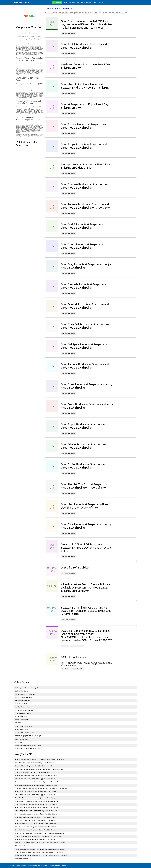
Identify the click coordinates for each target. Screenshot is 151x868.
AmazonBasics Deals (22, 729)
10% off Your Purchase (22, 859)
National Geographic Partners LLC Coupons (29, 736)
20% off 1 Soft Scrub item (23, 846)
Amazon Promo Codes (22, 720)
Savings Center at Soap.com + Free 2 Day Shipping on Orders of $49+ (37, 782)
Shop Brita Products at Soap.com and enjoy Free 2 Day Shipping (35, 840)
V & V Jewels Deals (21, 717)
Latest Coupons (98, 2)
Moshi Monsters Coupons (23, 701)
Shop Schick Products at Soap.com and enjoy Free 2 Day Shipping (36, 763)
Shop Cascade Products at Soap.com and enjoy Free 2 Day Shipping (36, 801)
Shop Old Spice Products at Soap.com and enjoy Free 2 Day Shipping (37, 811)
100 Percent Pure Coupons (24, 697)
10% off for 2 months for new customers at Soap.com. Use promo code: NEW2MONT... (42, 856)
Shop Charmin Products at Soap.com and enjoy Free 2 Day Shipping (36, 785)
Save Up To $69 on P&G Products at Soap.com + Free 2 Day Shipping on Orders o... (41, 843)
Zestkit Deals (19, 742)
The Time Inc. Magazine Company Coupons (29, 749)
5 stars (37, 33)
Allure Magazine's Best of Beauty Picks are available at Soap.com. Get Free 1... (40, 849)
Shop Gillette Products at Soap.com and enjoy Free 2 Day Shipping (36, 827)
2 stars (26, 33)
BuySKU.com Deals (21, 704)
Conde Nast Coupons (22, 739)
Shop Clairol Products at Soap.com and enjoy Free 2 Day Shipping (36, 795)
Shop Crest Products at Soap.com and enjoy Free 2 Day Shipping (35, 817)
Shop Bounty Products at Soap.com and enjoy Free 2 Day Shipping (36, 776)
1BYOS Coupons (21, 723)
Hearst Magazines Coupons (24, 726)
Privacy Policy (36, 866)
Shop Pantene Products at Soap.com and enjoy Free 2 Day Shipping (36, 814)
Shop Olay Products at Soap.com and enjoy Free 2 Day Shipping (35, 798)
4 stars (33, 33)
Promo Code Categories (84, 2)
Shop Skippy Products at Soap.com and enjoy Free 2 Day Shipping (36, 824)
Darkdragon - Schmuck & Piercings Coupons (29, 688)
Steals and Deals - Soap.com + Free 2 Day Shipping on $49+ (34, 766)
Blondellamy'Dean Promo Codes (25, 694)
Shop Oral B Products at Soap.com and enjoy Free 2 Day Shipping (36, 792)
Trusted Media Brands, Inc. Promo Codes (28, 745)
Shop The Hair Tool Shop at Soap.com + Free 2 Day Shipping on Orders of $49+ (40, 833)
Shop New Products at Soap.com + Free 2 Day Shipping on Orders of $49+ (38, 836)
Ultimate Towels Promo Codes (24, 733)
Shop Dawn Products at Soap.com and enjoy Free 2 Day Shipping (36, 820)
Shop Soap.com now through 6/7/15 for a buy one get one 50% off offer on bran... (40, 760)
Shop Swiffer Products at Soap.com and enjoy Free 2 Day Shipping (36, 830)
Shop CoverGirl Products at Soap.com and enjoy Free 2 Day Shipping (37, 808)
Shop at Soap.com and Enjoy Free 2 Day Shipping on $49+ (33, 772)
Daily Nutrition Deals (21, 691)
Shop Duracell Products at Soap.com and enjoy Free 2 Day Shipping (36, 804)
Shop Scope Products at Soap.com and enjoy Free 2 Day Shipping (36, 779)
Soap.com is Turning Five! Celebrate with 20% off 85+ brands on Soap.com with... (40, 852)
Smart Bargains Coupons (23, 713)
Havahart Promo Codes (22, 707)
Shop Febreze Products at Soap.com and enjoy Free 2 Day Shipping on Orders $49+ (41, 788)
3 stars (30, 33)
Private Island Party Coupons (24, 710)
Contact (29, 866)
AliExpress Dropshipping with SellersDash (57, 866)
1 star (22, 33)
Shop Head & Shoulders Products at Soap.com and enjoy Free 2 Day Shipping (39, 769)
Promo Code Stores (69, 2)
